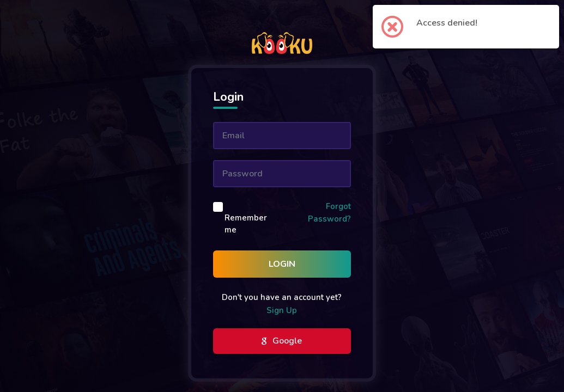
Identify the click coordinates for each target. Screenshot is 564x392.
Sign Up (282, 310)
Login (282, 264)
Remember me (246, 224)
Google (282, 341)
